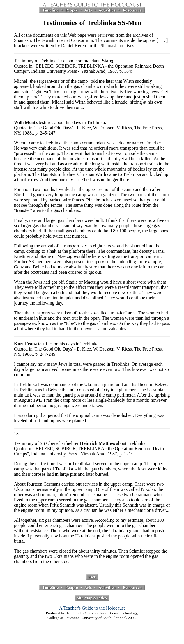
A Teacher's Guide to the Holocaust (92, 608)
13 (16, 433)
